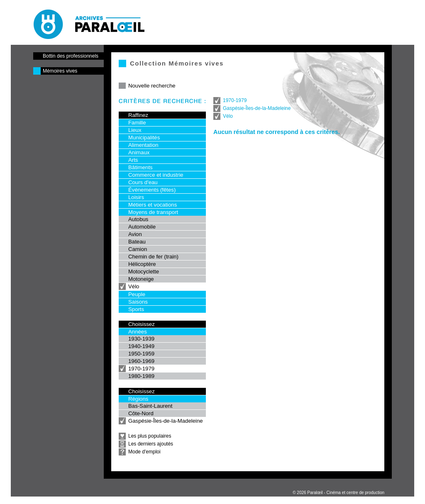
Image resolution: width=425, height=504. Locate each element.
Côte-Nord (141, 413)
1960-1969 (141, 361)
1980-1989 (141, 376)
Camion (138, 249)
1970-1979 (141, 369)
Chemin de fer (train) (153, 257)
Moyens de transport (153, 212)
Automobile (142, 227)
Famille (137, 123)
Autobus (138, 219)
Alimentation (143, 145)
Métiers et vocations (153, 205)
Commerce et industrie (156, 175)
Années (138, 332)
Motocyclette (144, 271)
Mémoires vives (60, 71)
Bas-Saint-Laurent (150, 406)
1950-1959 (141, 354)
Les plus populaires (150, 436)
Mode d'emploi (144, 452)
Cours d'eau (143, 182)
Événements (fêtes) (152, 190)
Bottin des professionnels (71, 56)
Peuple (137, 294)
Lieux (135, 130)
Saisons (138, 302)
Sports (136, 309)
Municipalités (144, 138)
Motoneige (141, 279)
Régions (138, 399)
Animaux (139, 152)
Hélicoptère (142, 264)
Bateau (137, 242)
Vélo (134, 286)
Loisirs (136, 197)
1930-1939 (141, 339)
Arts (133, 160)
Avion (135, 234)
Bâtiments (140, 167)
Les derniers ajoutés (151, 444)
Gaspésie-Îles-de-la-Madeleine (166, 421)
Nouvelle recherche (152, 86)
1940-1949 (141, 346)
